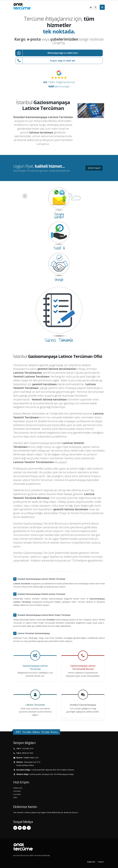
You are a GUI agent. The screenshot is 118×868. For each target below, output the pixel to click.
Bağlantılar (91, 862)
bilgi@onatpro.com (31, 758)
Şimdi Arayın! (94, 168)
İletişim (101, 862)
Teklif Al (59, 248)
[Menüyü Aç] (102, 7)
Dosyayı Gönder (59, 215)
